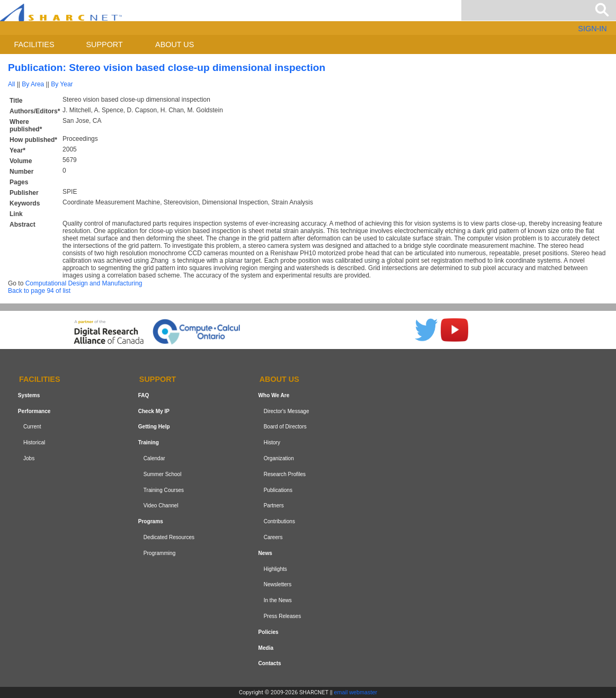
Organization (279, 458)
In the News (278, 600)
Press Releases (283, 616)
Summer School (163, 474)
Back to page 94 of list (39, 291)
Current (32, 427)
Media (266, 648)
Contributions (279, 521)
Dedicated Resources (169, 537)
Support (104, 44)
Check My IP (154, 411)
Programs (151, 521)
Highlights (275, 569)
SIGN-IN (592, 29)
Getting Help (154, 427)
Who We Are (274, 395)
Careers (273, 537)
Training (149, 442)
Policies (269, 632)
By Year (62, 84)
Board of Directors (285, 427)
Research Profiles (285, 474)
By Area (33, 84)
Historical (34, 442)
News (265, 553)
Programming (160, 553)
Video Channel (161, 506)
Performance (34, 411)
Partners (274, 506)
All (11, 84)
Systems (29, 395)
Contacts (270, 663)
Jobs (29, 458)
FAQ (144, 395)
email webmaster (356, 692)
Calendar (154, 458)
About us (175, 44)
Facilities (34, 44)
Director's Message (287, 411)
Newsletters (278, 584)
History (272, 442)
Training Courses (164, 490)
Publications (278, 490)
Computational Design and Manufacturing (84, 283)
